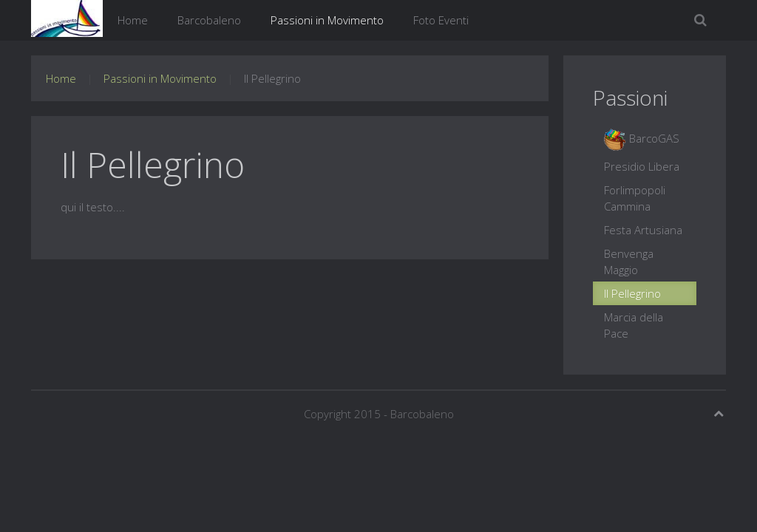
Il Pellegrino (632, 293)
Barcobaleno (209, 20)
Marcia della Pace (634, 325)
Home (133, 20)
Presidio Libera (642, 166)
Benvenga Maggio (629, 262)
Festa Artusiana (643, 230)
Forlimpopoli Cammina (635, 198)
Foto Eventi (441, 20)
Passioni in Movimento (327, 20)
